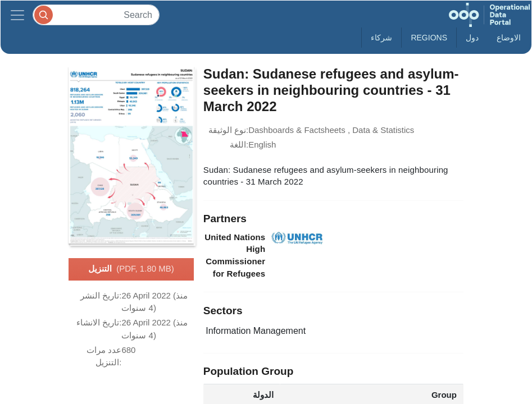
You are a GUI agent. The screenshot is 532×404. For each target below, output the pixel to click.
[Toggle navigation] (17, 15)
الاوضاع (509, 38)
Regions (429, 38)
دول (472, 38)
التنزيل (131, 269)
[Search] (96, 15)
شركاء (381, 38)
